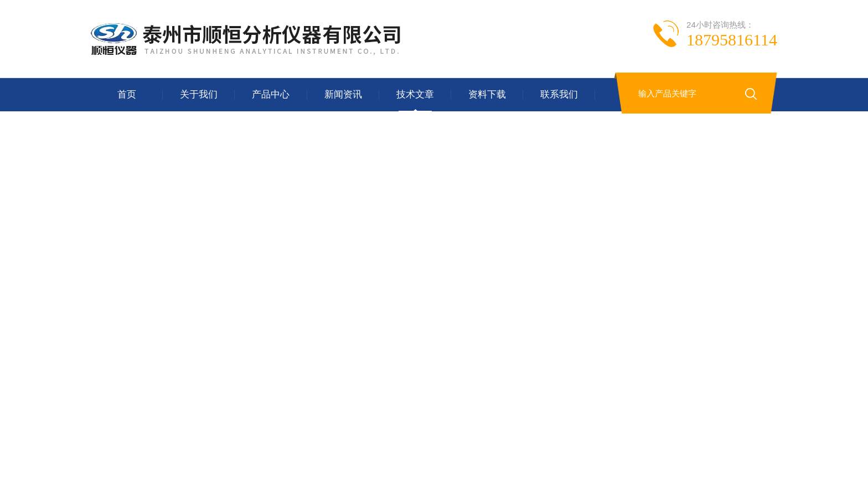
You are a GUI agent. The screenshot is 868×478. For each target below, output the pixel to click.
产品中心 (271, 94)
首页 (127, 94)
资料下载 (487, 94)
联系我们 (559, 94)
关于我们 (199, 94)
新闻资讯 (343, 94)
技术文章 (415, 94)
